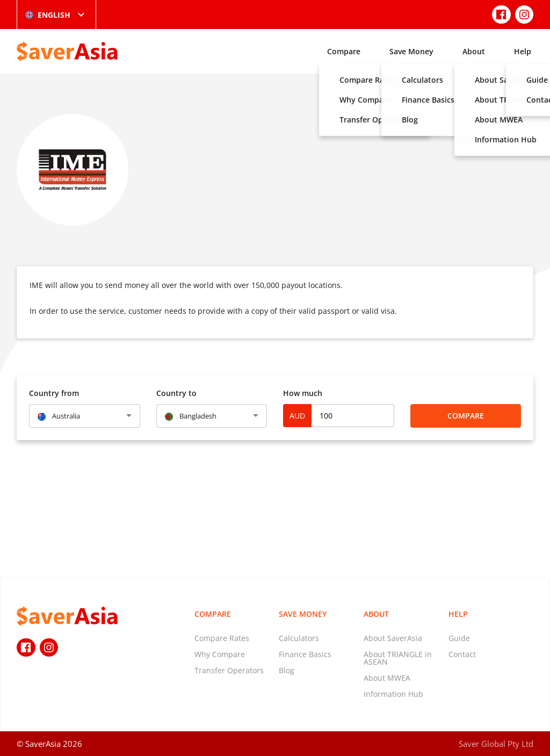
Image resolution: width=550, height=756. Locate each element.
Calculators (299, 638)
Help (523, 51)
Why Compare (220, 654)
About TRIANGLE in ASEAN (398, 658)
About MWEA (387, 678)
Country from (54, 393)
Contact (462, 654)
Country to (176, 393)
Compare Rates (222, 638)
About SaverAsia (393, 638)
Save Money (411, 51)
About (474, 51)
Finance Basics (305, 654)
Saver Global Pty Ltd (496, 744)
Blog (287, 670)
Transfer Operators (229, 670)
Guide (459, 638)
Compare (344, 51)
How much (303, 393)
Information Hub (393, 694)
